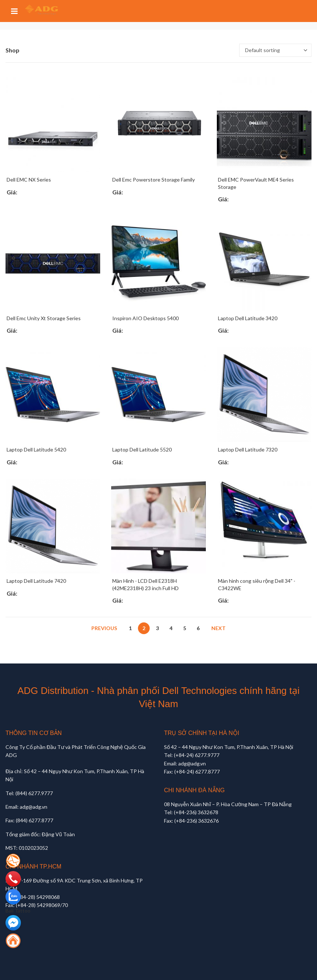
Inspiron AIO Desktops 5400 (145, 318)
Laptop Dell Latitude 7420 (36, 581)
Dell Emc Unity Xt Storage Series (44, 318)
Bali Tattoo (18, 910)
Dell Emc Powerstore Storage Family (154, 180)
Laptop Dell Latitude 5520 (142, 449)
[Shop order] (275, 50)
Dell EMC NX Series (29, 180)
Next (218, 628)
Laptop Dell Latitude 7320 (248, 449)
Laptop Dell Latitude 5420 (36, 449)
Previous (104, 628)
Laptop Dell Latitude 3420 (248, 318)
